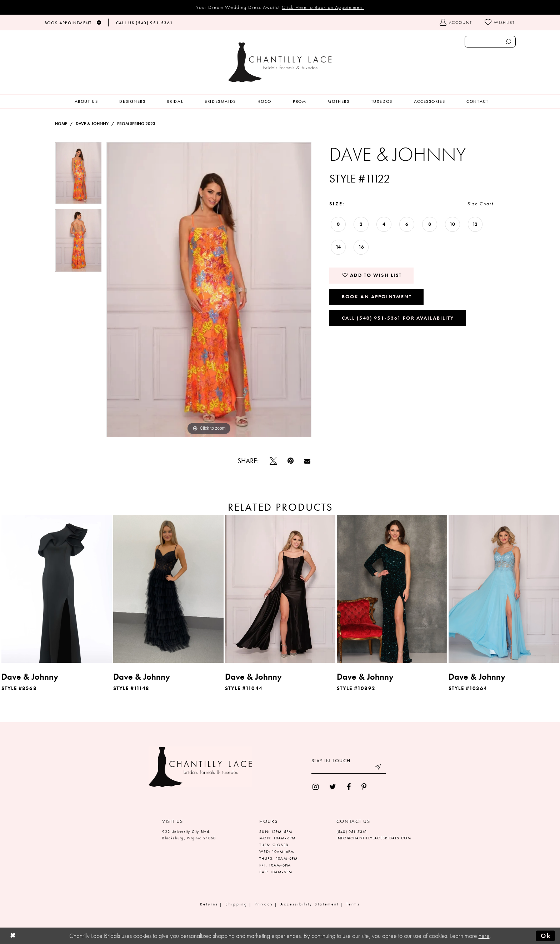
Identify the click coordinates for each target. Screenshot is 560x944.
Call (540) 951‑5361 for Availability (398, 318)
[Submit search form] (508, 42)
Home (61, 124)
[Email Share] (307, 461)
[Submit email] (379, 768)
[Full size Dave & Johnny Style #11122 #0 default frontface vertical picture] (209, 290)
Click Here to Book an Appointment (323, 7)
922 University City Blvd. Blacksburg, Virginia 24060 (189, 835)
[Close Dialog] (13, 936)
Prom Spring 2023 (136, 124)
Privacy (264, 904)
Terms (353, 904)
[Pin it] (291, 461)
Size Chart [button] (481, 204)
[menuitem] (86, 102)
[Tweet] (273, 461)
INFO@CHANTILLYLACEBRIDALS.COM (374, 838)
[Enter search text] (490, 42)
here (484, 936)
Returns (209, 904)
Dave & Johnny (92, 124)
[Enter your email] (349, 768)
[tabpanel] (78, 176)
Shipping (236, 904)
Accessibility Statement (310, 904)
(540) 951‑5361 (352, 831)
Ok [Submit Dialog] (546, 936)
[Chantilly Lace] (280, 62)
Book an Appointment (377, 296)
